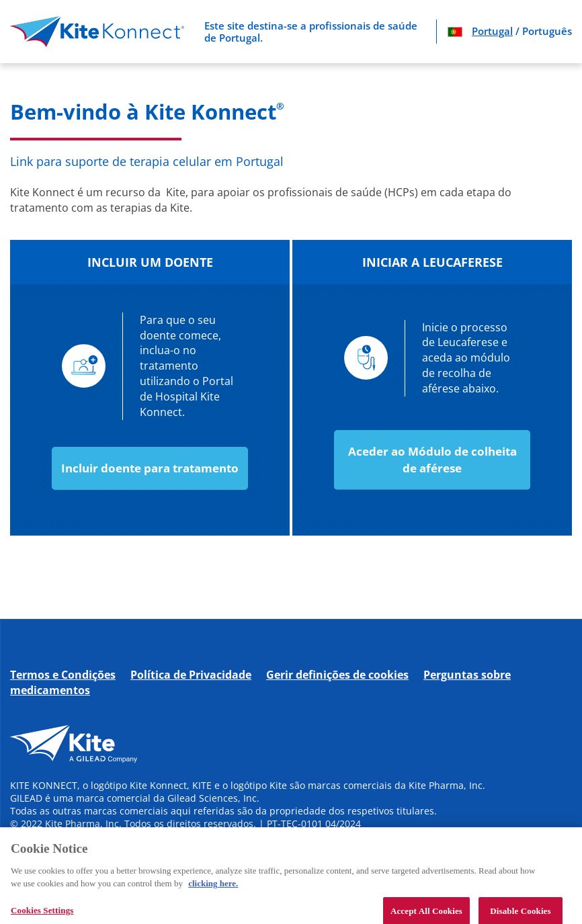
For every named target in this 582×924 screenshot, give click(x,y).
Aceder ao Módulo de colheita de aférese (432, 459)
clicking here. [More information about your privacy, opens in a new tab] (213, 889)
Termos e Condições (63, 675)
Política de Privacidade (191, 675)
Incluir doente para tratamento (150, 468)
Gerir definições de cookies (337, 675)
